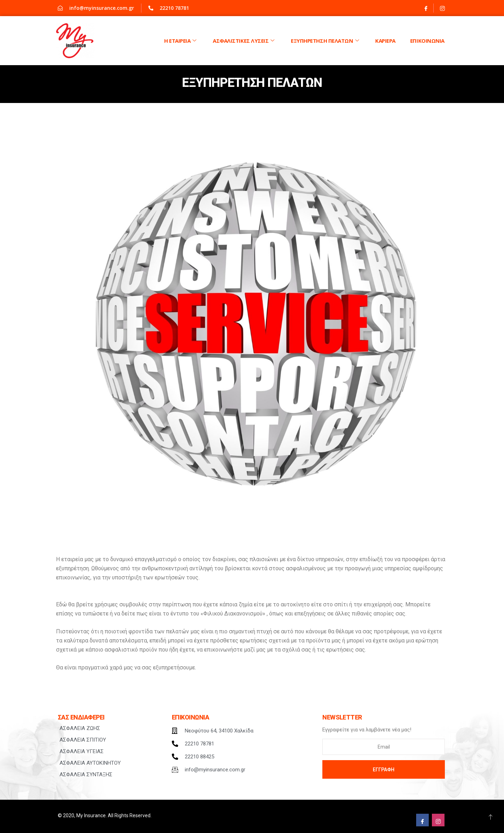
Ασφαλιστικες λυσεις (244, 41)
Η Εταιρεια (181, 41)
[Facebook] (426, 8)
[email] (384, 747)
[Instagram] (442, 8)
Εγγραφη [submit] (384, 770)
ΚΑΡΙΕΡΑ (385, 41)
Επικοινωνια (427, 41)
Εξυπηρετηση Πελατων (326, 41)
